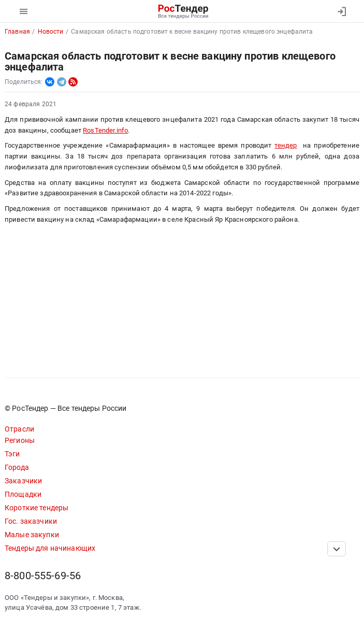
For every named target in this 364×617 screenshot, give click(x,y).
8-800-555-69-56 (43, 576)
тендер (286, 145)
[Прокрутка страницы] (337, 549)
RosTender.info (105, 130)
